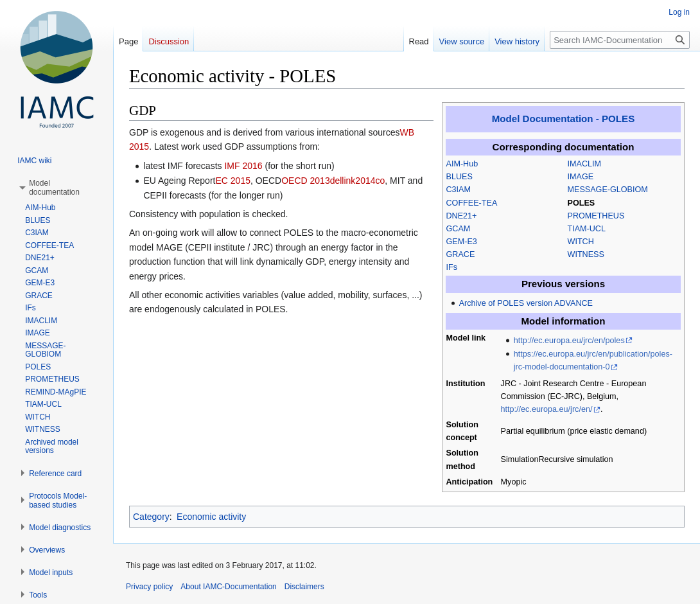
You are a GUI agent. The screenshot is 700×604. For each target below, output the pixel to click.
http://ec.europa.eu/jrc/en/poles (569, 341)
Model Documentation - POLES (563, 119)
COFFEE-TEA (472, 203)
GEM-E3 (462, 242)
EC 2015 (232, 181)
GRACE (461, 254)
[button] (54, 188)
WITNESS (586, 254)
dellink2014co (358, 181)
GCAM (459, 229)
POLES (582, 203)
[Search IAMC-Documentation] (620, 40)
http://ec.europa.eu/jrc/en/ (547, 409)
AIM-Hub (462, 164)
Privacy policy (149, 587)
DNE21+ (462, 216)
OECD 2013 (305, 181)
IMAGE (581, 177)
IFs (452, 267)
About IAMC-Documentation (228, 587)
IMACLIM (584, 164)
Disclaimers (304, 587)
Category (151, 517)
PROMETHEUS (596, 216)
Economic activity (211, 517)
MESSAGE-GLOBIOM (608, 190)
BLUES (459, 177)
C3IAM (459, 190)
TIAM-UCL (587, 229)
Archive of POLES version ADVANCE (526, 303)
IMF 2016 (243, 166)
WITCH (581, 242)
